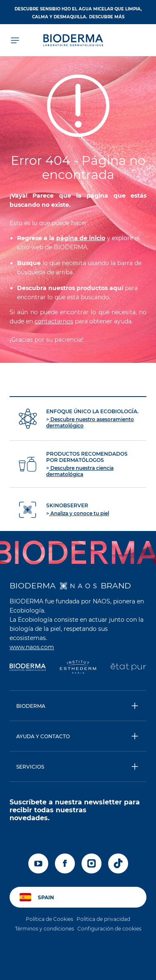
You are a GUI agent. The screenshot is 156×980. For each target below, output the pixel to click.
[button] (78, 706)
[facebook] (65, 863)
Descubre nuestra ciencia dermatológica (80, 471)
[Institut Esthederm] (78, 668)
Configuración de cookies (109, 929)
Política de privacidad (103, 919)
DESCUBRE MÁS (107, 17)
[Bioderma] (28, 668)
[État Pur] (128, 668)
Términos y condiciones (45, 929)
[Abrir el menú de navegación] (15, 40)
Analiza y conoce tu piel (79, 513)
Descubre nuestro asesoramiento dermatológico (90, 422)
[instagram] (92, 863)
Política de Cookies (50, 919)
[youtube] (38, 863)
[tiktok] (118, 863)
